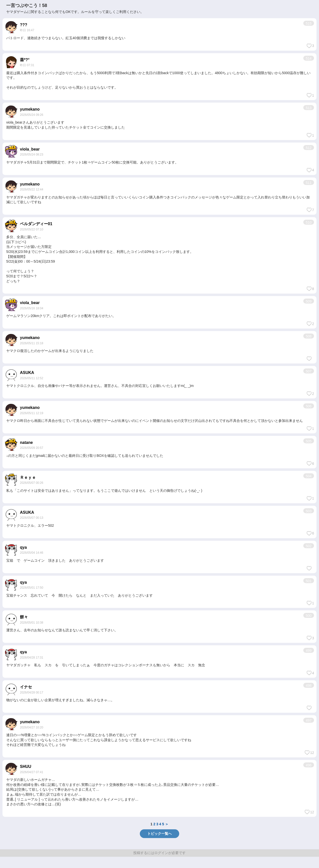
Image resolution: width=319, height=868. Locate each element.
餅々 (24, 617)
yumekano (30, 109)
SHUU (26, 767)
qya (23, 547)
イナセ (26, 687)
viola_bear (30, 149)
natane (26, 442)
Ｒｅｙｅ (28, 477)
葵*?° (25, 60)
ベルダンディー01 (36, 224)
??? (24, 25)
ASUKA (27, 373)
